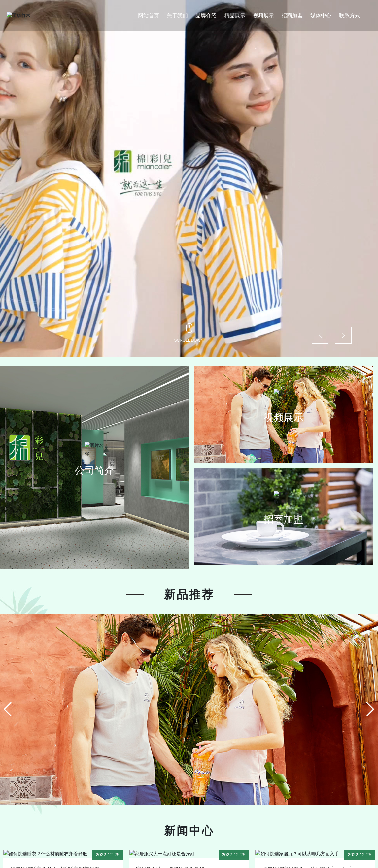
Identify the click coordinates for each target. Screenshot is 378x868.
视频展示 (284, 410)
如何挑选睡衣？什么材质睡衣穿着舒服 (55, 861)
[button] (320, 335)
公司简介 (94, 463)
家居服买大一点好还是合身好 (170, 861)
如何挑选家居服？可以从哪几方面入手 (307, 861)
